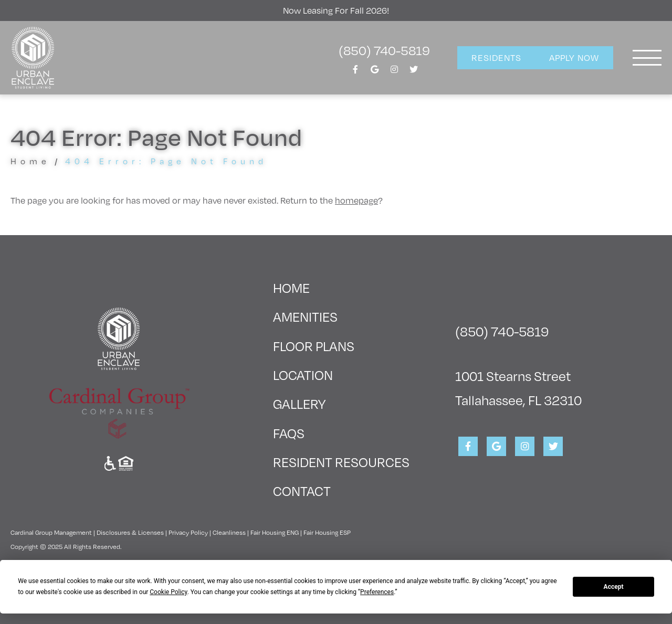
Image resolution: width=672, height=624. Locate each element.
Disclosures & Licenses (130, 532)
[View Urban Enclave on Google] (375, 72)
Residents (496, 57)
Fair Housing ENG (275, 532)
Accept (614, 587)
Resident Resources (341, 462)
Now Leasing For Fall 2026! (336, 10)
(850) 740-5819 (384, 50)
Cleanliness (229, 532)
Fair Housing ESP (327, 532)
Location (303, 374)
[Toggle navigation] (647, 58)
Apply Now (574, 57)
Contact (302, 490)
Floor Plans (314, 346)
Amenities (305, 316)
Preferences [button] (377, 592)
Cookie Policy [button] (168, 592)
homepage (356, 200)
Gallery (299, 403)
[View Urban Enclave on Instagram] (394, 72)
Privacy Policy (188, 532)
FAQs (289, 433)
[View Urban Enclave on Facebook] (355, 72)
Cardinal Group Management (51, 532)
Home (30, 161)
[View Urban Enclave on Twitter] (414, 72)
